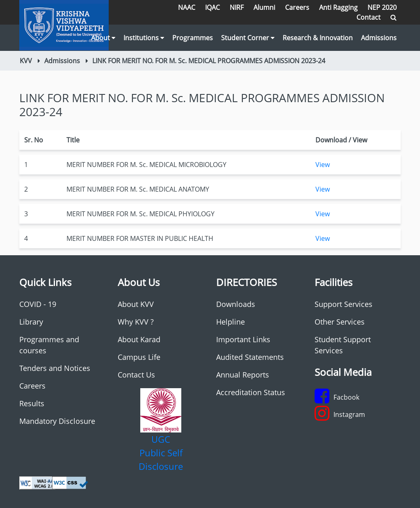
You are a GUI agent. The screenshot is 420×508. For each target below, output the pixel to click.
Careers (297, 7)
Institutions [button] (144, 38)
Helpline (231, 322)
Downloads (236, 304)
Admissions (379, 38)
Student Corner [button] (248, 38)
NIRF (237, 7)
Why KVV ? (136, 322)
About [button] (103, 38)
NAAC (187, 7)
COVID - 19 (38, 304)
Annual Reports (243, 375)
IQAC (212, 7)
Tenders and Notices (55, 368)
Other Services (340, 322)
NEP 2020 (382, 7)
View (323, 165)
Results (32, 403)
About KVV (136, 304)
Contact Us (136, 375)
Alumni (264, 7)
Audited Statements (250, 357)
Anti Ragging (338, 7)
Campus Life (139, 357)
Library (31, 322)
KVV (26, 61)
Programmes (193, 38)
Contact (369, 17)
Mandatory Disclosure (57, 421)
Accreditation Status (251, 392)
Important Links (243, 339)
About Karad (139, 339)
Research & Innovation (318, 38)
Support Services (344, 304)
